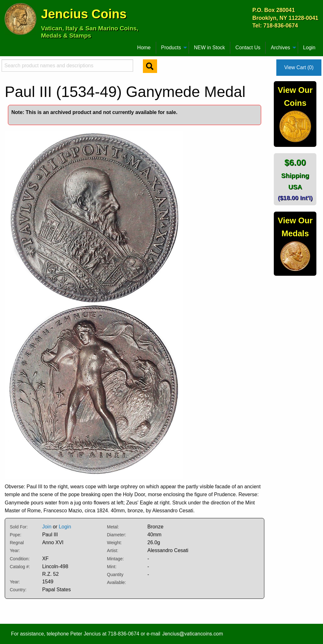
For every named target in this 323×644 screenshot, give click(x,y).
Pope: (16, 535)
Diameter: (117, 535)
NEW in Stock (210, 48)
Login (309, 48)
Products (171, 48)
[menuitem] (8, 45)
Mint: (112, 567)
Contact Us (248, 48)
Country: (18, 590)
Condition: (20, 559)
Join (47, 527)
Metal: (113, 527)
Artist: (113, 551)
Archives (280, 48)
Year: (15, 582)
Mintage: (115, 559)
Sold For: (19, 527)
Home (144, 48)
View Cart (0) (299, 67)
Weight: (114, 543)
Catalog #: (20, 567)
